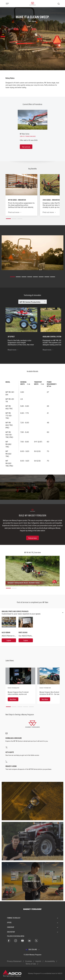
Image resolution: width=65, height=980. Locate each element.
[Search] (59, 4)
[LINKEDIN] (29, 941)
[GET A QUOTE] (33, 751)
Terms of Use (31, 964)
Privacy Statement (14, 961)
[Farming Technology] (32, 881)
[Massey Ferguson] (32, 3)
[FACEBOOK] (9, 941)
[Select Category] (33, 302)
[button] (8, 218)
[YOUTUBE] (22, 941)
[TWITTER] (36, 941)
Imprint (38, 961)
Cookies (29, 961)
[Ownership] (32, 841)
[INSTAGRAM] (16, 941)
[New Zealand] (33, 949)
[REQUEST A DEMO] (33, 765)
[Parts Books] (26, 640)
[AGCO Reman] (9, 640)
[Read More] (13, 699)
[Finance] (32, 801)
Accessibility (50, 961)
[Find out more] (26, 147)
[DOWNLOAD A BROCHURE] (33, 737)
